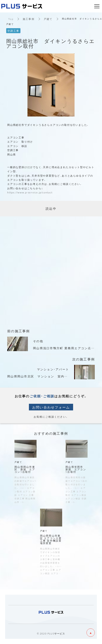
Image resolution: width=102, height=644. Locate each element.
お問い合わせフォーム (51, 407)
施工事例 (29, 19)
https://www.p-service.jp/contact (30, 192)
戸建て (48, 19)
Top (11, 19)
